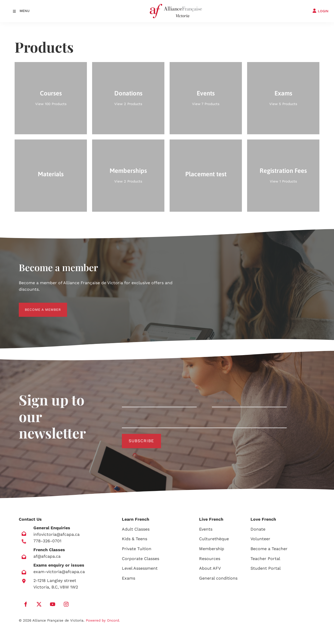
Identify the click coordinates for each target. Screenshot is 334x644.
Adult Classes (136, 529)
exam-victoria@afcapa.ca (59, 572)
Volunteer (260, 539)
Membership (212, 549)
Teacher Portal (265, 559)
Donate (258, 529)
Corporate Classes (141, 559)
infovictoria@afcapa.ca (56, 534)
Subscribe (141, 441)
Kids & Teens (135, 539)
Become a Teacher (269, 549)
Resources (210, 559)
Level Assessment (140, 568)
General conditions (218, 578)
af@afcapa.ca (47, 556)
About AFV (210, 568)
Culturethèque (214, 539)
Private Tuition (137, 549)
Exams (129, 578)
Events (206, 529)
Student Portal (266, 568)
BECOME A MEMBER (37, 306)
